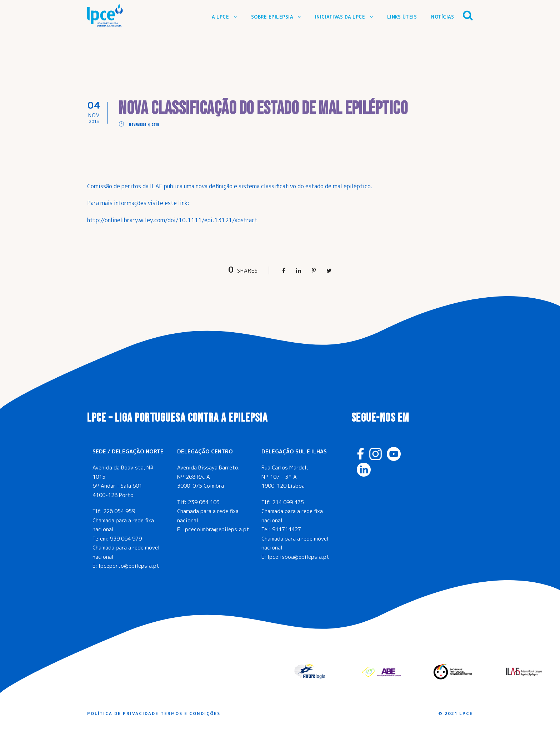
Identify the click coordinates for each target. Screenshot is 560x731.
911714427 (287, 529)
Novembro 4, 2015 (144, 125)
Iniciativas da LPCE (340, 17)
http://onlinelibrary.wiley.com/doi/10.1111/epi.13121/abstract (172, 220)
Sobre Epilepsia (272, 17)
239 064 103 (204, 502)
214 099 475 (288, 502)
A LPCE (220, 17)
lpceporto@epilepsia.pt (129, 566)
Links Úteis (402, 17)
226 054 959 (119, 511)
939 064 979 (126, 539)
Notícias (442, 17)
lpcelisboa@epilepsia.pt (298, 557)
